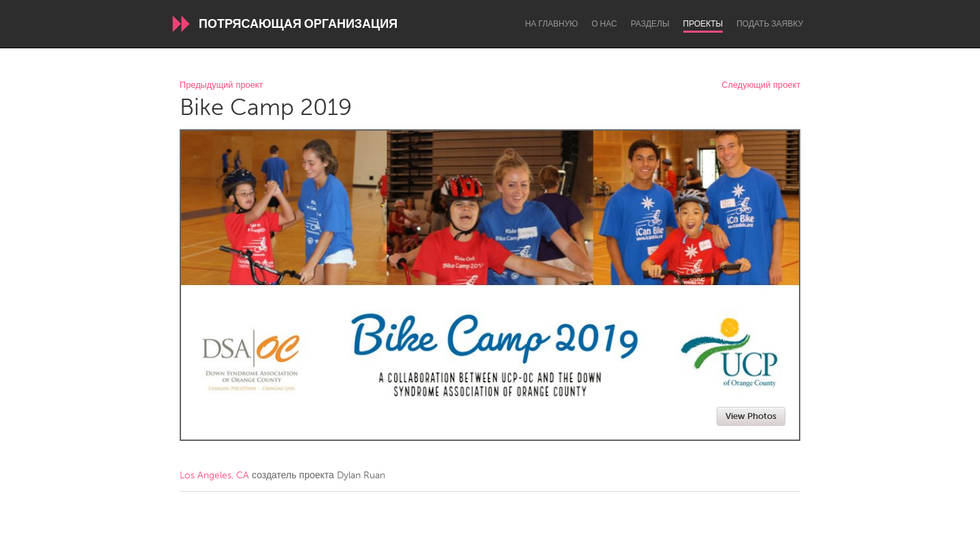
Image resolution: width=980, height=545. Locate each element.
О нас (604, 24)
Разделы (650, 24)
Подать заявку (770, 24)
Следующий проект (761, 85)
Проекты (703, 24)
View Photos (751, 416)
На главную (551, 24)
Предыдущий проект (221, 85)
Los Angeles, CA (214, 475)
